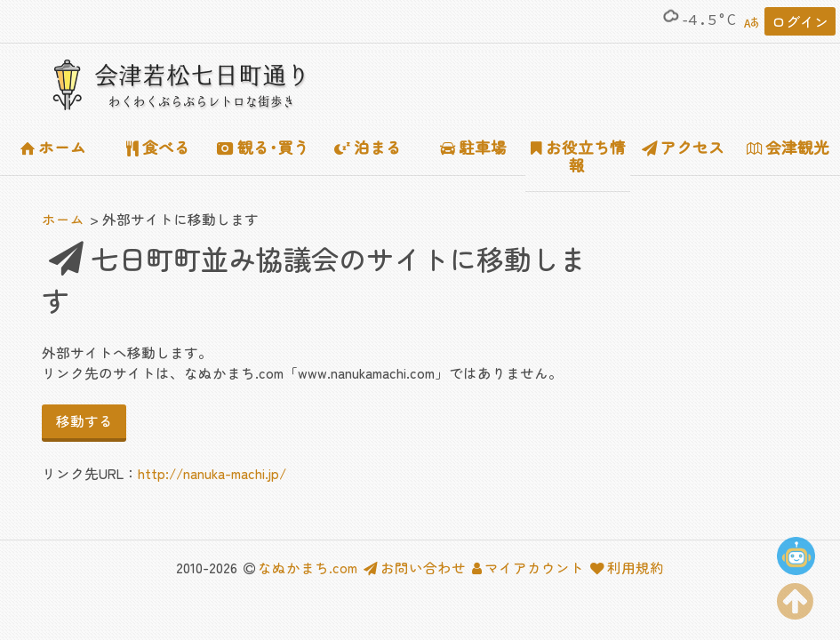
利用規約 (627, 567)
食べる (158, 147)
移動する (84, 420)
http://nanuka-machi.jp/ (212, 473)
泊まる (368, 147)
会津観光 (788, 147)
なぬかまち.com (308, 567)
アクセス (684, 147)
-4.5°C (699, 20)
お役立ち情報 (578, 156)
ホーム (53, 147)
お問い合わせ (415, 567)
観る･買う (263, 147)
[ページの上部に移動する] (796, 597)
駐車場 (474, 147)
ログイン (800, 21)
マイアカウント (528, 567)
